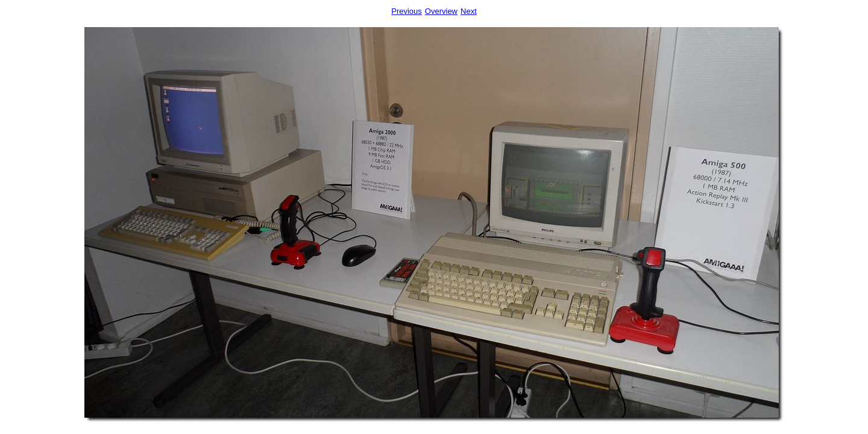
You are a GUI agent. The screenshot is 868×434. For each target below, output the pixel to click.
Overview (441, 11)
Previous (407, 11)
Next (469, 11)
